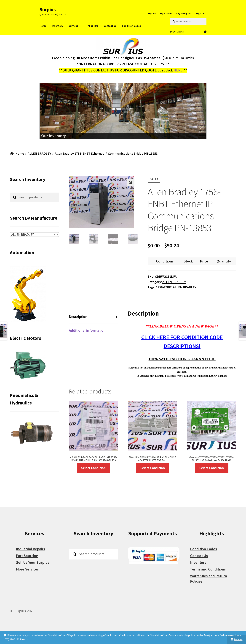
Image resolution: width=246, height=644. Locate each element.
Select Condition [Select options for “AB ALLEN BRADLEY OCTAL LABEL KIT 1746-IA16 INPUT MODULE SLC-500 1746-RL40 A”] (93, 468)
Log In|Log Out (184, 13)
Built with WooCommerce (31, 617)
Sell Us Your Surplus (33, 562)
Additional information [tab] (87, 330)
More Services (27, 569)
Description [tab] (78, 317)
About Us (93, 26)
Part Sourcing (27, 556)
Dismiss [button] (238, 639)
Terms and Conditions (208, 569)
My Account (166, 13)
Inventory (57, 26)
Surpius (48, 10)
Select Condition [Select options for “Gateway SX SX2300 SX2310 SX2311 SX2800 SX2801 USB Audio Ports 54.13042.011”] (212, 468)
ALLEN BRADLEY (39, 154)
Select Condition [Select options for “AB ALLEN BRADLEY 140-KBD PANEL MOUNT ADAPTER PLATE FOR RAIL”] (153, 468)
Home (43, 26)
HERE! (179, 70)
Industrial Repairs (31, 549)
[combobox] (35, 235)
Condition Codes (131, 26)
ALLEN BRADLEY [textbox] (34, 235)
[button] (131, 183)
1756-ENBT (164, 287)
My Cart (152, 13)
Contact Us (110, 26)
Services (73, 26)
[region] (123, 111)
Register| (200, 13)
